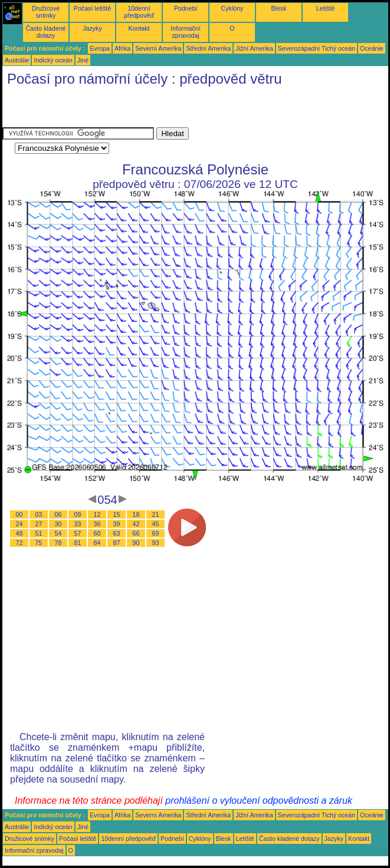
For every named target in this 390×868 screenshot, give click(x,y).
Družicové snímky (46, 12)
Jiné (83, 60)
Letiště (325, 8)
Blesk (278, 8)
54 (58, 533)
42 (136, 524)
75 (39, 543)
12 (97, 514)
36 (97, 524)
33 (78, 524)
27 (39, 524)
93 (156, 543)
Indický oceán (53, 60)
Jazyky (92, 28)
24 (19, 524)
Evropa (100, 48)
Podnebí (186, 8)
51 (39, 533)
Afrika (122, 48)
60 (97, 533)
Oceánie (372, 48)
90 (136, 543)
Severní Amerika (158, 48)
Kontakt (139, 28)
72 (19, 543)
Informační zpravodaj (185, 32)
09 (78, 514)
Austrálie (17, 60)
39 (117, 524)
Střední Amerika (208, 48)
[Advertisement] (140, 110)
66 (136, 533)
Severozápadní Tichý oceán (317, 48)
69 (156, 533)
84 (97, 543)
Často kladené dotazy (45, 32)
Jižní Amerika (254, 48)
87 (117, 543)
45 (156, 524)
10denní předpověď (139, 12)
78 (58, 543)
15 (117, 514)
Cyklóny (232, 8)
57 (78, 533)
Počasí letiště (92, 8)
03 (39, 514)
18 (136, 514)
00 (19, 514)
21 (156, 514)
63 (117, 533)
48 (19, 533)
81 (78, 543)
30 (58, 524)
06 (58, 514)
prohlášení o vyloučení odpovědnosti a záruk (259, 801)
